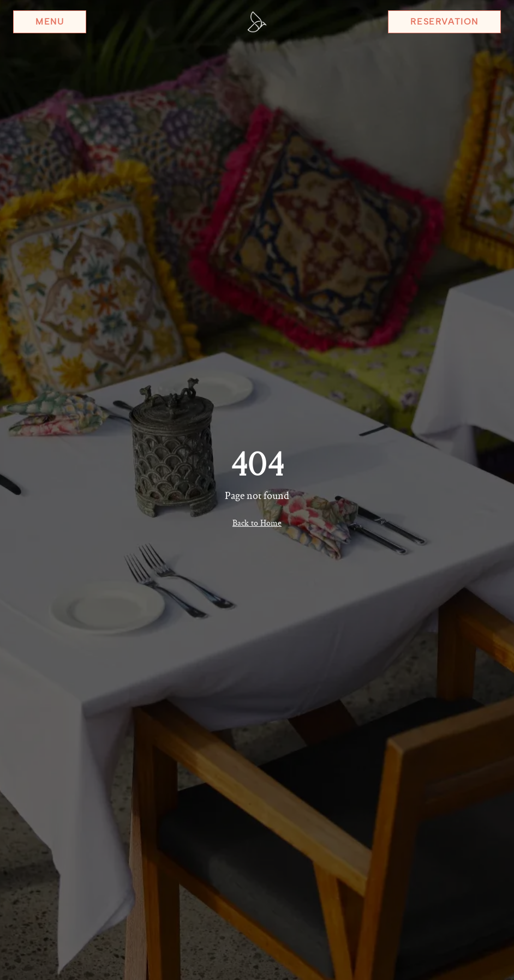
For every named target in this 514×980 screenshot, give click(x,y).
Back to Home (257, 523)
